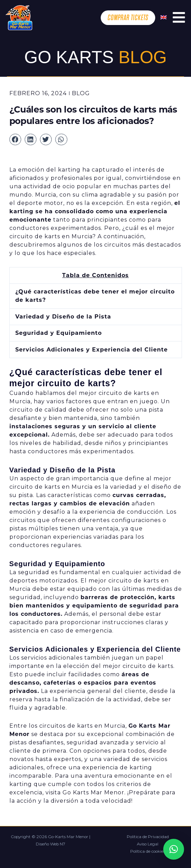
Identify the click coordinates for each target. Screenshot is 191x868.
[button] (15, 140)
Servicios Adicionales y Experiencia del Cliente (92, 350)
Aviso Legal (148, 844)
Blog (81, 93)
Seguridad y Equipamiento (59, 333)
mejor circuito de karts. (139, 666)
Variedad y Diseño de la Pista (63, 317)
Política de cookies (148, 851)
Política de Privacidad (148, 837)
